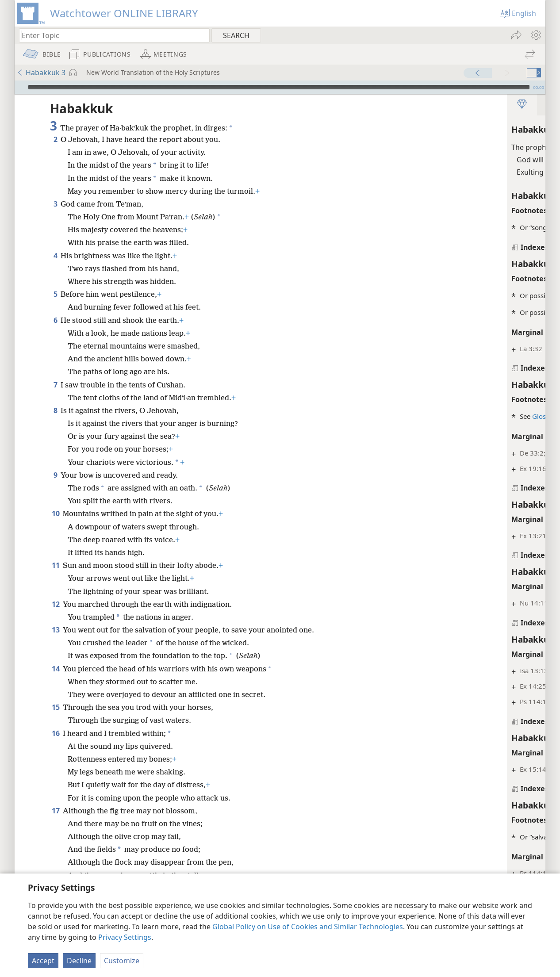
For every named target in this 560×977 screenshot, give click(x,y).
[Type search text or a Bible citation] (110, 35)
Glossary (385, 416)
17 (56, 822)
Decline (79, 961)
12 (56, 604)
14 (56, 680)
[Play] (20, 87)
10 (56, 513)
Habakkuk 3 (41, 73)
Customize (122, 961)
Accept (43, 961)
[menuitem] (535, 35)
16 (56, 745)
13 (56, 630)
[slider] (279, 87)
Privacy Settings (125, 937)
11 (56, 565)
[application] (280, 87)
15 (56, 719)
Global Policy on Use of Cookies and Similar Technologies (308, 927)
